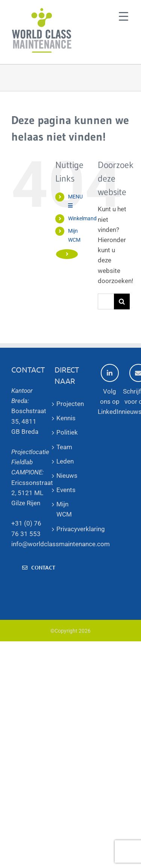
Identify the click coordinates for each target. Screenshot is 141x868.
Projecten (70, 404)
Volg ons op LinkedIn (110, 390)
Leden (65, 461)
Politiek (67, 432)
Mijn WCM (64, 509)
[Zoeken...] (106, 301)
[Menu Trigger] (124, 16)
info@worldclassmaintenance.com (61, 544)
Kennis (66, 418)
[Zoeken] (122, 301)
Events (66, 490)
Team (64, 447)
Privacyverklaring (70, 529)
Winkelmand (82, 218)
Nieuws (67, 476)
